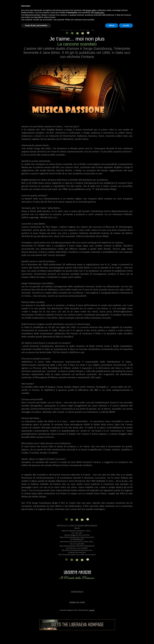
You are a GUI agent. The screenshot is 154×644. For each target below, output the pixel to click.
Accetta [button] (126, 25)
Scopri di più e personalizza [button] (36, 25)
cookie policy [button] (99, 13)
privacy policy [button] (91, 10)
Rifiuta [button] (112, 25)
